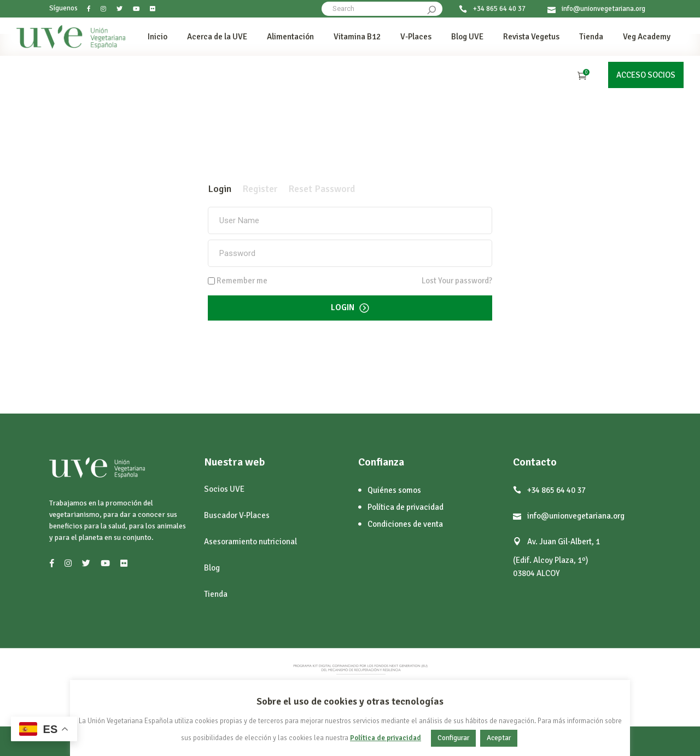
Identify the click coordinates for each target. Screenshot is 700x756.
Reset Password (322, 189)
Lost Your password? (457, 281)
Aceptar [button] (499, 738)
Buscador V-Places (237, 515)
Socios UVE (224, 489)
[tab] (220, 189)
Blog (212, 568)
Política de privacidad (386, 738)
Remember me (242, 281)
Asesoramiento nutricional (250, 542)
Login (220, 189)
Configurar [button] (453, 738)
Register (260, 189)
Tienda (216, 594)
